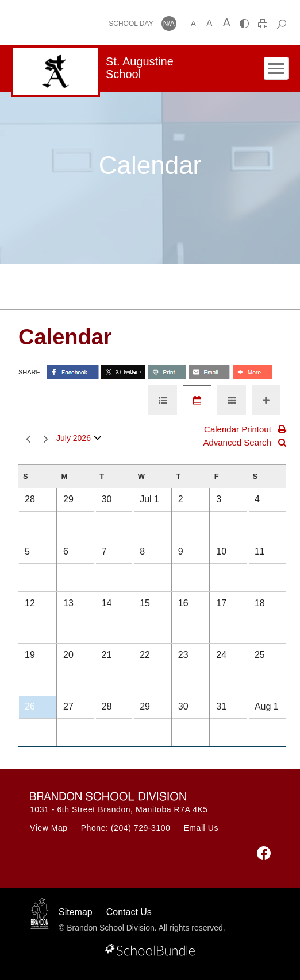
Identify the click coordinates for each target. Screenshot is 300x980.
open (98, 441)
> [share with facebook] (73, 372)
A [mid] (209, 23)
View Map (49, 828)
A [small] (193, 24)
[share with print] (167, 372)
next (46, 439)
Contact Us (129, 912)
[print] (263, 24)
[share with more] (252, 372)
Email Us (201, 828)
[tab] (163, 400)
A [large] (227, 22)
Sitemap (76, 912)
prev (28, 439)
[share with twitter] (123, 372)
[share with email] (209, 372)
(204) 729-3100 (141, 828)
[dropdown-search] (281, 24)
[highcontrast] (244, 24)
